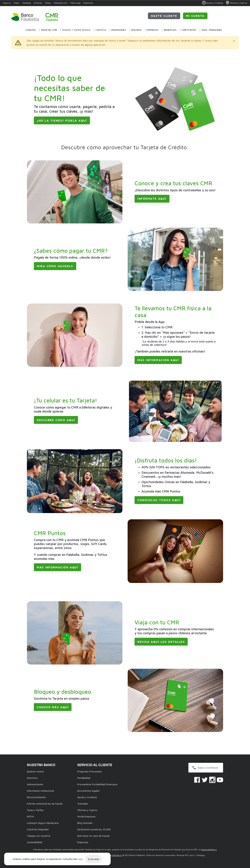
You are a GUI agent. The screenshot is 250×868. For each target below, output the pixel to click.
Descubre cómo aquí (56, 420)
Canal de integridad (38, 829)
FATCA (30, 816)
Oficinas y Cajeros (87, 810)
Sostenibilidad (35, 842)
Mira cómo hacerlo (55, 266)
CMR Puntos (189, 30)
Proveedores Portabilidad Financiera (97, 784)
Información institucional (40, 791)
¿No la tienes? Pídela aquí (62, 121)
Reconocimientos (36, 797)
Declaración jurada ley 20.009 (94, 829)
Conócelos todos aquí (159, 500)
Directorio (32, 778)
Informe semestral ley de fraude (45, 804)
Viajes (17, 3)
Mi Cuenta (195, 16)
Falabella (27, 3)
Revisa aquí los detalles (161, 642)
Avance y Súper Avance (76, 30)
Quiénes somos (35, 771)
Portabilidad (84, 778)
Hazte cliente (164, 16)
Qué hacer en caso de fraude (93, 836)
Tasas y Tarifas (35, 810)
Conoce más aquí (53, 707)
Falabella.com (61, 3)
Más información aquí (158, 360)
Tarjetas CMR (49, 30)
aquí (81, 859)
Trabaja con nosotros (39, 836)
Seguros (7, 3)
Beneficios (170, 30)
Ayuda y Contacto (87, 797)
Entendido (94, 859)
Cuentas (31, 30)
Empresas (88, 3)
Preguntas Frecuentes (89, 771)
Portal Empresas (86, 816)
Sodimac (38, 3)
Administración (35, 784)
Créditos (101, 30)
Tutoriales (83, 804)
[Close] (234, 41)
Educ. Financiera (212, 30)
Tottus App (75, 3)
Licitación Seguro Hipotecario (43, 823)
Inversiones (119, 30)
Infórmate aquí (152, 199)
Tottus (48, 3)
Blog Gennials (85, 823)
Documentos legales (88, 791)
